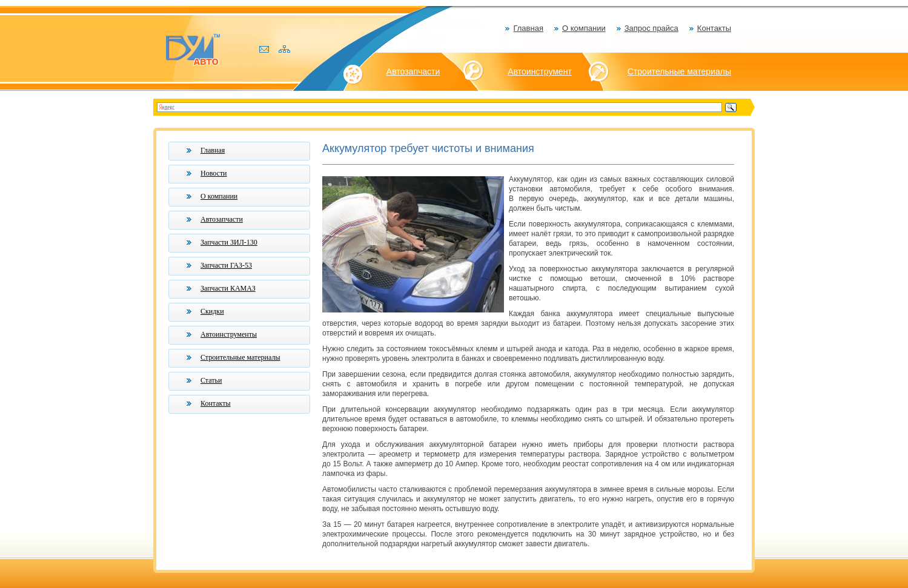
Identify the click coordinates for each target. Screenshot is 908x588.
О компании (584, 28)
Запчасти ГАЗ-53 (226, 265)
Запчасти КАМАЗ (228, 288)
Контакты (714, 28)
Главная (528, 28)
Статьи (211, 380)
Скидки (212, 311)
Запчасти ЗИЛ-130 (229, 242)
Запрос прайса (651, 28)
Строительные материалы (679, 71)
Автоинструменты (229, 334)
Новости (214, 173)
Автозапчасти (413, 71)
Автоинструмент (540, 71)
